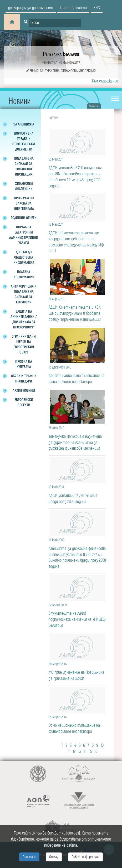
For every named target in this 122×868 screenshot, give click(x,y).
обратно (94, 106)
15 (90, 751)
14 (85, 751)
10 (102, 745)
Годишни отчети (24, 218)
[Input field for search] (55, 23)
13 (80, 751)
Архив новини (24, 391)
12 (74, 751)
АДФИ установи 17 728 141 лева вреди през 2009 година (77, 494)
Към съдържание (105, 81)
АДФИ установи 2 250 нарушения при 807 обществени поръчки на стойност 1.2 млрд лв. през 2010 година (77, 172)
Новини (53, 118)
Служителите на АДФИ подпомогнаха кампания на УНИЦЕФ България (77, 615)
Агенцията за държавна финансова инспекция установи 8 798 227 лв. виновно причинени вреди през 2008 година (77, 553)
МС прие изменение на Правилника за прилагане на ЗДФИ (77, 671)
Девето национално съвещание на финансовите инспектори (77, 374)
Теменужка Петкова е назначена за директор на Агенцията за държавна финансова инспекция (77, 438)
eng (97, 8)
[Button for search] (26, 22)
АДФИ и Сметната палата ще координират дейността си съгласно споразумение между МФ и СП (77, 237)
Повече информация (85, 857)
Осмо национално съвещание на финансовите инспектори (77, 724)
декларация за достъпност (31, 8)
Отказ (54, 857)
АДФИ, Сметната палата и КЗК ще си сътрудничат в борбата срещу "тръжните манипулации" (77, 309)
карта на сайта (73, 8)
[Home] (12, 22)
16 (96, 751)
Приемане (29, 857)
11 (69, 751)
